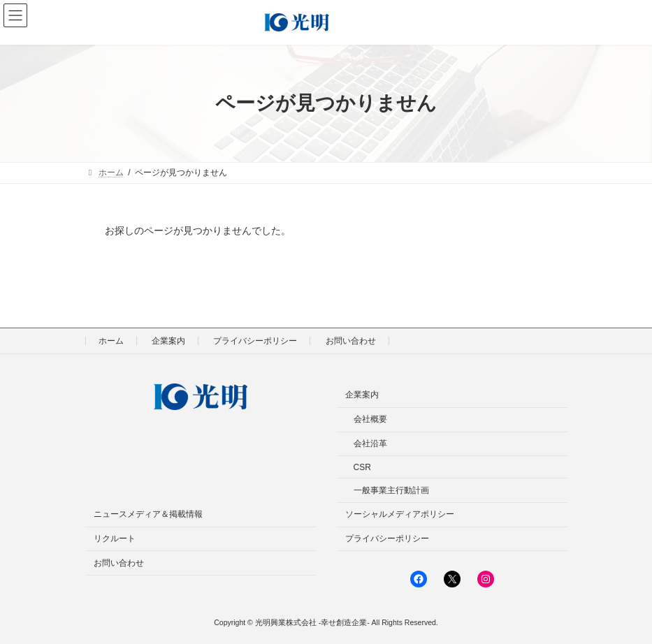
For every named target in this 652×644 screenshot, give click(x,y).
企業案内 (168, 341)
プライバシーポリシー (255, 341)
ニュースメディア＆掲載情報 (148, 514)
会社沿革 (370, 444)
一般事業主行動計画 (391, 490)
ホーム (111, 341)
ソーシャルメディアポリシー (400, 514)
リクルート (115, 539)
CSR (362, 467)
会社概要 (370, 419)
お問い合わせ (351, 341)
